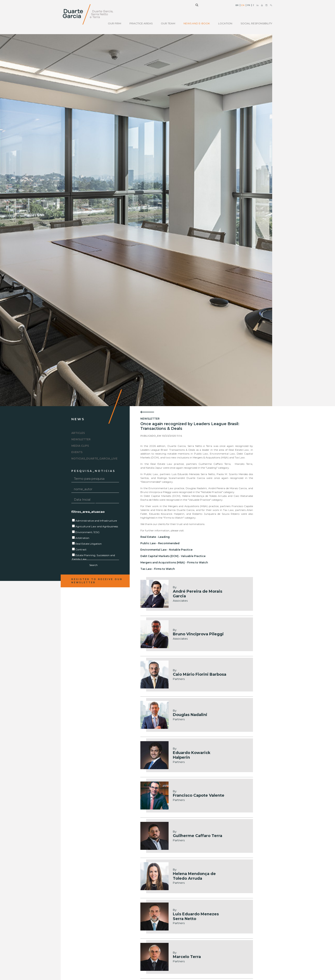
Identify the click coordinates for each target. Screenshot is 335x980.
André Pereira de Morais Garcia (198, 594)
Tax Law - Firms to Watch (158, 569)
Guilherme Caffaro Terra (198, 836)
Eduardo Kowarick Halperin (192, 755)
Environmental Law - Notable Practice (166, 550)
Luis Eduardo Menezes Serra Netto (196, 916)
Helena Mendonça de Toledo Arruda (194, 876)
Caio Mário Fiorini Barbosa (200, 674)
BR (237, 5)
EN (243, 5)
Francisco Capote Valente (199, 795)
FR (249, 5)
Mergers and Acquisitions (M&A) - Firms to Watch (174, 562)
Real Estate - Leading (155, 537)
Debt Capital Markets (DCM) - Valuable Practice (173, 556)
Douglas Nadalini (190, 715)
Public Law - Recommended (160, 543)
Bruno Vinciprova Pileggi (198, 634)
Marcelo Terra (187, 957)
